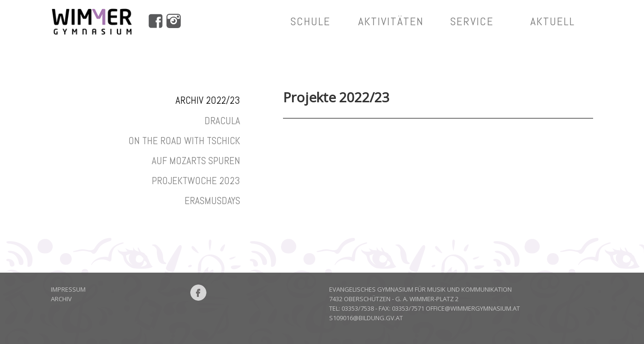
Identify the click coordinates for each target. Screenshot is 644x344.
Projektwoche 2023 (196, 181)
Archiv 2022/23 (208, 100)
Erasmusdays (212, 201)
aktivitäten (391, 21)
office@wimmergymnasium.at (473, 308)
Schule (310, 21)
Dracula (222, 121)
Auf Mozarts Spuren (196, 161)
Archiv (61, 299)
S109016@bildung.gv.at (366, 318)
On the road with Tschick (184, 141)
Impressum (68, 289)
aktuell (553, 21)
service (472, 21)
